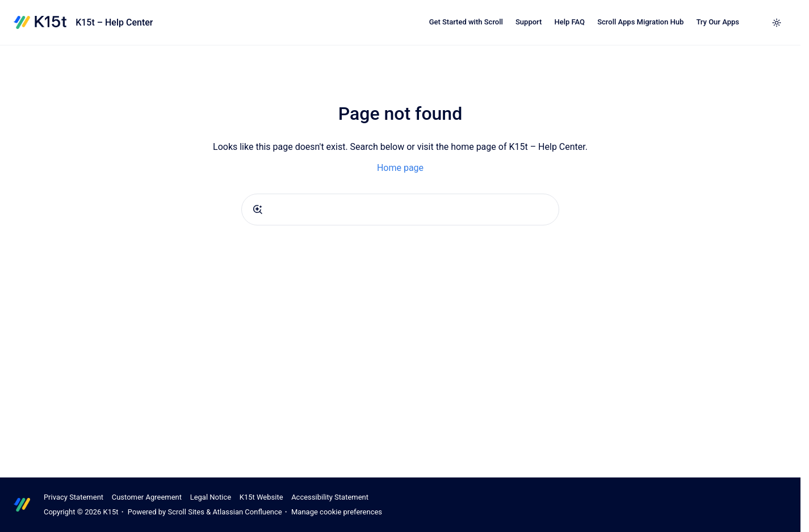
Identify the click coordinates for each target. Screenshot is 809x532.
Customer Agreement (147, 497)
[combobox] (400, 210)
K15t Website (261, 497)
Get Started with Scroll (466, 22)
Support (529, 22)
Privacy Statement (74, 497)
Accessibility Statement (330, 497)
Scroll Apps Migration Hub (640, 22)
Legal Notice (211, 497)
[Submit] (258, 210)
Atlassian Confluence (247, 512)
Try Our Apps (718, 22)
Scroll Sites (186, 512)
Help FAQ (569, 22)
